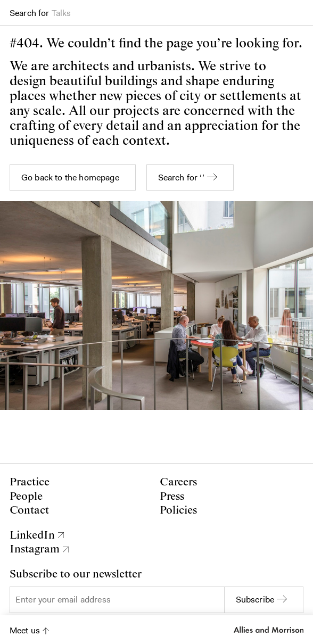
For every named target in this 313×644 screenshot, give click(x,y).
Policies (178, 510)
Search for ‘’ (181, 177)
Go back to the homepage (70, 177)
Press (172, 497)
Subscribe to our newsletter (76, 574)
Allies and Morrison (269, 630)
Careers (178, 482)
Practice (30, 482)
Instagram (35, 549)
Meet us (25, 630)
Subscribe (255, 600)
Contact (29, 510)
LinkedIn (32, 535)
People (26, 497)
